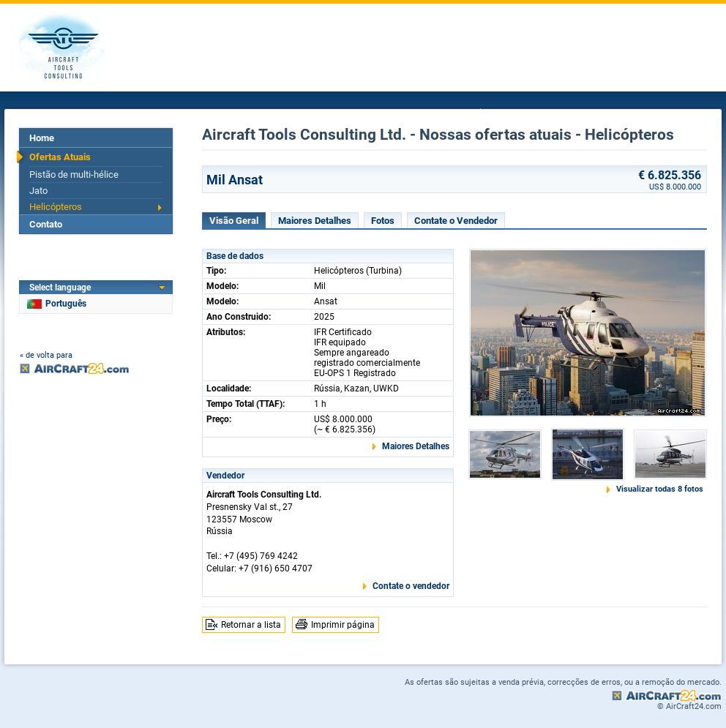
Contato (46, 224)
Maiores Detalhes (315, 221)
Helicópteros (56, 207)
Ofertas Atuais (60, 157)
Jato (38, 191)
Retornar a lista (251, 625)
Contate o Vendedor (456, 221)
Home (42, 138)
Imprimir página (343, 625)
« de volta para (46, 355)
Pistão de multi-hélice (74, 175)
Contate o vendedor (411, 586)
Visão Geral (234, 221)
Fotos (383, 221)
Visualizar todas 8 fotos (660, 489)
